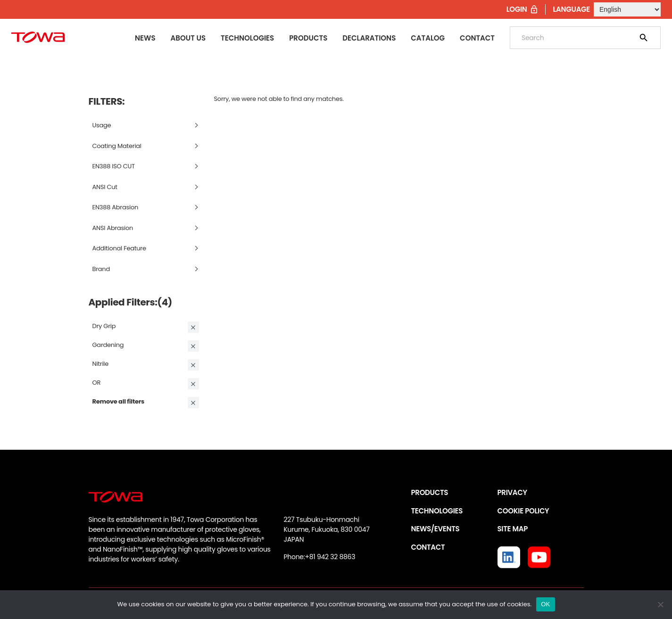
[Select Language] (627, 9)
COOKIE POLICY (523, 511)
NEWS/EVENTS (436, 529)
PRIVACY (512, 492)
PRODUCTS (430, 492)
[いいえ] (660, 604)
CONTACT (428, 547)
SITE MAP (513, 529)
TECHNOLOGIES (437, 511)
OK (545, 604)
